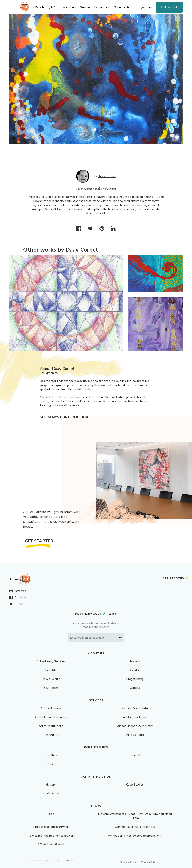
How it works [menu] (68, 7)
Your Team (51, 688)
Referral (135, 755)
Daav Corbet (107, 176)
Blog (51, 814)
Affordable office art (51, 845)
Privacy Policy (128, 862)
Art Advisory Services (51, 661)
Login (149, 7)
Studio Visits (51, 793)
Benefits (51, 670)
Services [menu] (85, 7)
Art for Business (51, 708)
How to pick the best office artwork (51, 836)
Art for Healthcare (135, 717)
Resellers (51, 755)
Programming (135, 679)
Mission (135, 661)
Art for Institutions (51, 726)
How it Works (51, 679)
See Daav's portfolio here (64, 417)
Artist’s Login (135, 735)
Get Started (169, 7)
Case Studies (135, 785)
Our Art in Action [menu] (124, 7)
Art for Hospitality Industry (135, 726)
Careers (135, 688)
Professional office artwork (51, 827)
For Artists (51, 735)
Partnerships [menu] (102, 7)
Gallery (51, 785)
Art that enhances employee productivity (135, 836)
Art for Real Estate (135, 708)
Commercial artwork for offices (135, 827)
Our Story (135, 670)
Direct (51, 764)
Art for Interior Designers (51, 717)
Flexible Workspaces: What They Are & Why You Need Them (135, 816)
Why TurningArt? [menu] (45, 7)
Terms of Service (151, 862)
